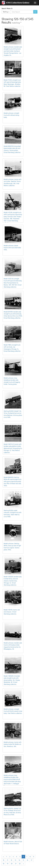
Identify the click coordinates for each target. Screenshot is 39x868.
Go (35, 12)
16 (27, 860)
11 (7, 860)
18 (4, 864)
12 (11, 860)
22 (20, 864)
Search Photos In (7, 8)
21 (16, 864)
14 (19, 860)
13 (15, 860)
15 (23, 860)
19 (8, 864)
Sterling (6, 12)
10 (4, 860)
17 (31, 860)
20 (12, 864)
